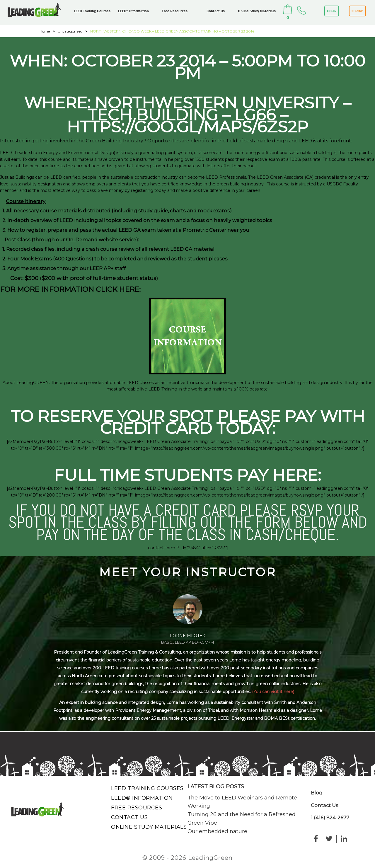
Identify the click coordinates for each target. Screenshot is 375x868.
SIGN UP (357, 11)
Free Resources (175, 11)
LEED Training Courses (92, 11)
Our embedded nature (217, 831)
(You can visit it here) (273, 692)
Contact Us (216, 11)
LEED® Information (133, 11)
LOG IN (332, 11)
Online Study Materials (257, 11)
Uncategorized (70, 31)
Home (45, 31)
